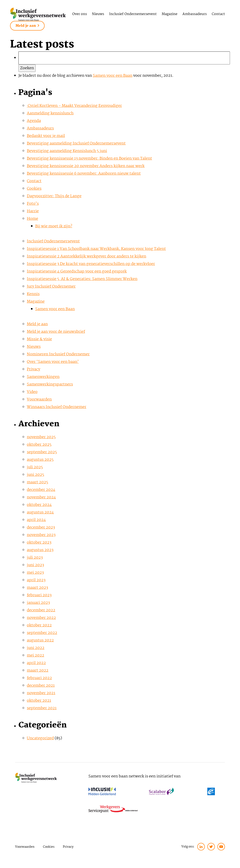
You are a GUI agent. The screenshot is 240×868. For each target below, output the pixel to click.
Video (32, 392)
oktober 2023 (39, 543)
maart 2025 (37, 482)
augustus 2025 (40, 460)
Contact (218, 14)
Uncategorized (40, 738)
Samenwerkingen (43, 377)
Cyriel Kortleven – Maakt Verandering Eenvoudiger (74, 106)
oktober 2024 (39, 505)
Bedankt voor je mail (46, 136)
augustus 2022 (40, 640)
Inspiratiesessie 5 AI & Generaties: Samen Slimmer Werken (82, 279)
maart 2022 (38, 671)
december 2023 (41, 527)
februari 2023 (39, 595)
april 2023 (36, 580)
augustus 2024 (40, 512)
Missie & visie (39, 339)
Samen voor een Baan (113, 76)
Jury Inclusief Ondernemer (51, 287)
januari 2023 (38, 603)
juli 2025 (35, 467)
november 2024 (41, 497)
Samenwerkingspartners (50, 384)
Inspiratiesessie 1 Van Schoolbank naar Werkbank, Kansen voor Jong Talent (96, 249)
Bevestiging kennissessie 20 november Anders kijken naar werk (86, 166)
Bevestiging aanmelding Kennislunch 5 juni (67, 151)
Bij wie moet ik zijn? (54, 226)
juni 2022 (36, 648)
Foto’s (33, 204)
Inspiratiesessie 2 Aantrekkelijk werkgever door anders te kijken (86, 256)
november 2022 (41, 618)
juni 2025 (35, 475)
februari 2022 (39, 678)
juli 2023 (35, 558)
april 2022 (36, 663)
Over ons (80, 14)
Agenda (34, 121)
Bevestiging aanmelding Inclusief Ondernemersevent (76, 143)
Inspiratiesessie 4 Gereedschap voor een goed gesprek (77, 271)
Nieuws (98, 14)
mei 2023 (35, 573)
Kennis (33, 294)
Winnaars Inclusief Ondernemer (57, 407)
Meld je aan (27, 26)
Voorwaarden (39, 399)
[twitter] (211, 847)
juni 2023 (35, 565)
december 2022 (41, 610)
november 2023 (41, 535)
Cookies (34, 189)
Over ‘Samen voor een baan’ (53, 362)
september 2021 (42, 708)
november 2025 (41, 437)
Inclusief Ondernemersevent (133, 14)
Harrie (33, 211)
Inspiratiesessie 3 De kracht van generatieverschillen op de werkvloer (91, 264)
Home (32, 219)
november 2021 (41, 693)
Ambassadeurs (195, 14)
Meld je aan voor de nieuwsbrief (56, 332)
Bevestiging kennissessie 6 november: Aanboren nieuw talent (84, 174)
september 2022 (42, 633)
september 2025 (42, 452)
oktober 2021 (39, 701)
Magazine (170, 14)
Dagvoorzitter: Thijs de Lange (54, 196)
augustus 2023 (40, 550)
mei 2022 (35, 655)
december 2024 (41, 490)
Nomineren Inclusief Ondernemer (58, 354)
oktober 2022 (39, 625)
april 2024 (36, 520)
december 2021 (41, 686)
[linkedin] (201, 847)
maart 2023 (37, 588)
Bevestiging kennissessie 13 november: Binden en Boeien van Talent (89, 159)
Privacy (34, 369)
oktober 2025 (39, 445)
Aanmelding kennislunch (50, 113)
